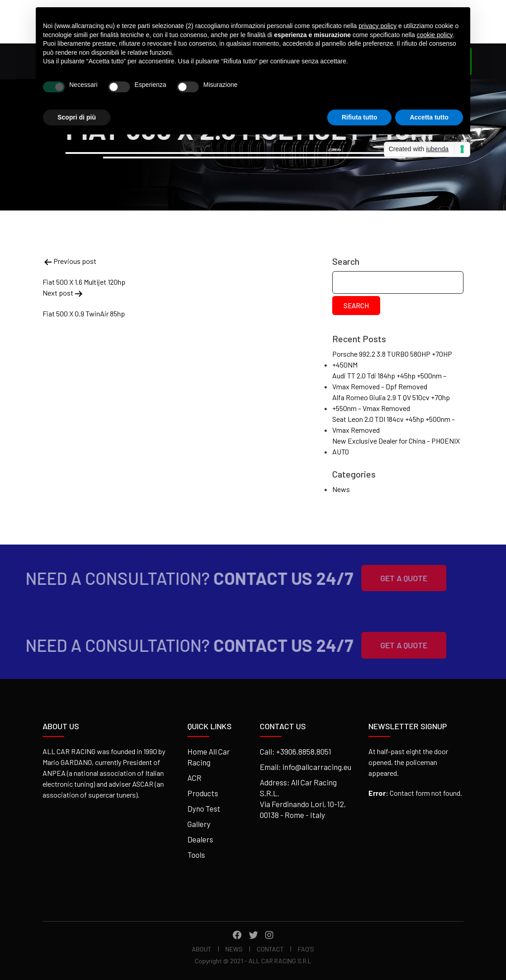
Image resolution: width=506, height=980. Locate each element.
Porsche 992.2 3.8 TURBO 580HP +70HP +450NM (392, 359)
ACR (194, 778)
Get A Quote (390, 578)
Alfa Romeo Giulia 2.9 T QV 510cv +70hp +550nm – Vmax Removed (391, 403)
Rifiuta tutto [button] (360, 117)
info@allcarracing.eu (317, 767)
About (202, 949)
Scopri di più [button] (77, 117)
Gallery (199, 824)
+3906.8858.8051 (304, 751)
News (341, 489)
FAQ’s (306, 949)
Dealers (200, 839)
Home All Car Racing (209, 757)
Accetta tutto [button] (429, 117)
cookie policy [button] (435, 35)
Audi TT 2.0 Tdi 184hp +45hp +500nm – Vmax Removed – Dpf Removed (389, 381)
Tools (196, 855)
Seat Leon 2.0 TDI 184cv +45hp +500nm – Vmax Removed (394, 424)
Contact (270, 949)
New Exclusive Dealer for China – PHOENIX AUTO (396, 446)
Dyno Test (204, 808)
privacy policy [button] (377, 26)
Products (203, 793)
